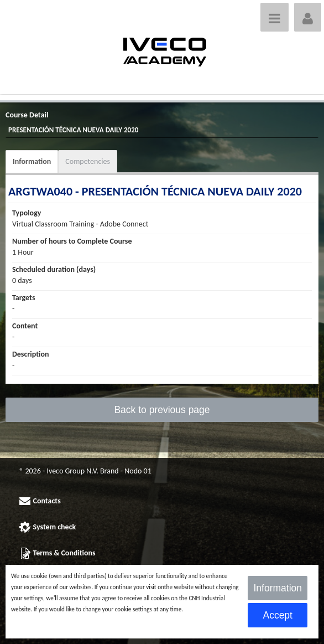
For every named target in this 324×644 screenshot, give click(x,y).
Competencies (88, 161)
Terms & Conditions (64, 553)
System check (55, 527)
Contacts (47, 501)
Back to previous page (162, 410)
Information (32, 161)
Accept (278, 615)
